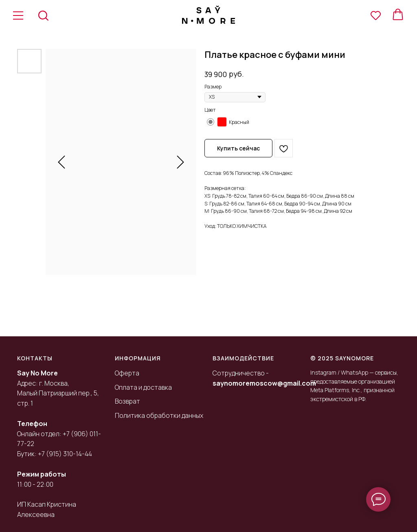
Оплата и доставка (143, 387)
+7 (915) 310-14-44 (65, 454)
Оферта (127, 373)
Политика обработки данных (159, 415)
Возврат (127, 401)
